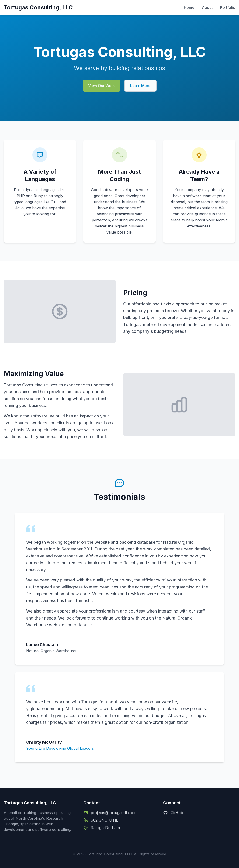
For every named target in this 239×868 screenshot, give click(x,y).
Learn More (140, 88)
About (207, 7)
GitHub (173, 813)
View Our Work (102, 88)
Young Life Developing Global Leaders (60, 748)
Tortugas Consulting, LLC (38, 7)
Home (189, 7)
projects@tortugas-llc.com (114, 813)
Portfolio (228, 7)
